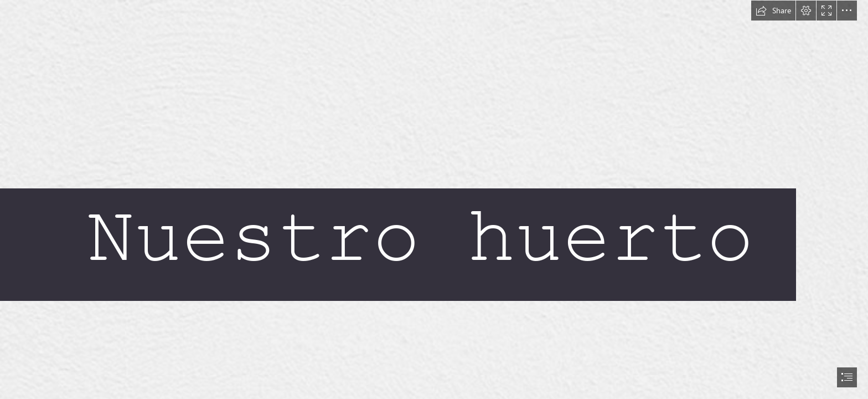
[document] (434, 199)
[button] (773, 11)
